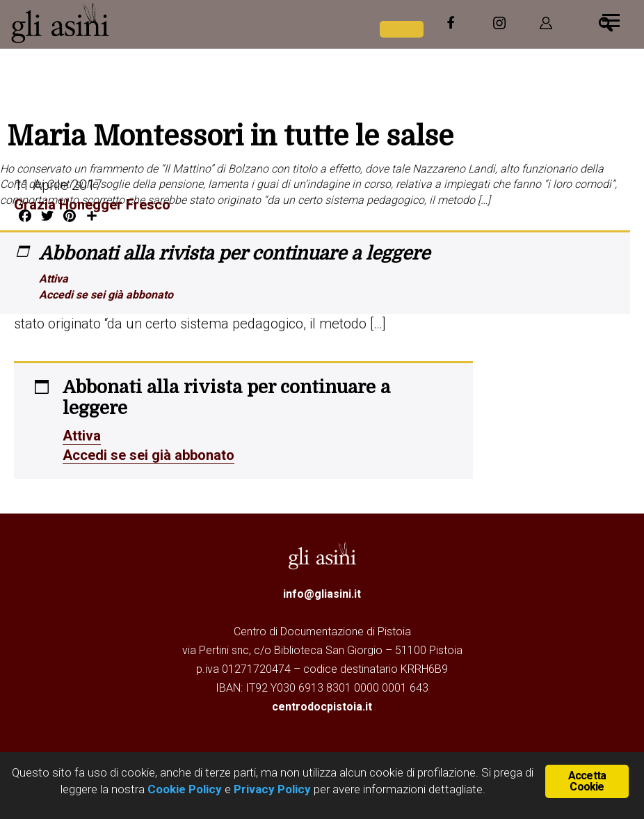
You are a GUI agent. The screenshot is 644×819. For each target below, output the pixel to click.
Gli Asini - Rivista (115, 23)
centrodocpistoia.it (322, 707)
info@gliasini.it (322, 594)
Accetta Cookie (587, 781)
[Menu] (611, 19)
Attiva (54, 279)
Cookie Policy (183, 789)
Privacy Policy (272, 789)
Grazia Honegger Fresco (92, 205)
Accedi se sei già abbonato (106, 295)
